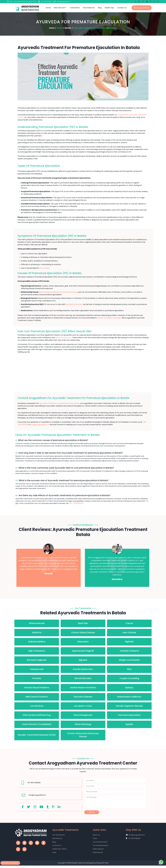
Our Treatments (59, 836)
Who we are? (60, 8)
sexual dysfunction (63, 338)
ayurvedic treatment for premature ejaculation (59, 403)
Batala (68, 28)
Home (48, 8)
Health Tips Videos (60, 851)
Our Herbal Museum (101, 847)
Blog (100, 8)
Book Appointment (142, 8)
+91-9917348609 (34, 783)
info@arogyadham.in (40, 425)
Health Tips (109, 8)
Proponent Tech (103, 865)
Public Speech (98, 851)
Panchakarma (89, 8)
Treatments (75, 8)
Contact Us (122, 8)
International (98, 854)
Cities (59, 28)
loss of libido (44, 268)
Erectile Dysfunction (74, 304)
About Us (96, 836)
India (54, 854)
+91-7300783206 (76, 503)
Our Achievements (100, 843)
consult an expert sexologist (109, 318)
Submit (92, 813)
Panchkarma (57, 840)
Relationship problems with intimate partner (58, 292)
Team (95, 840)
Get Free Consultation (11, 863)
